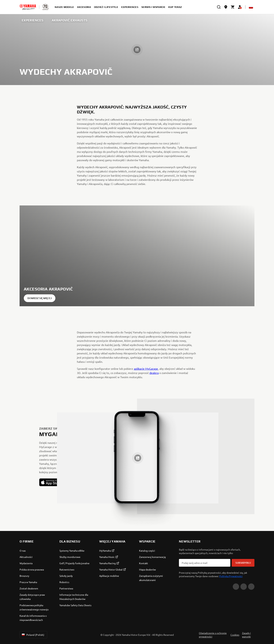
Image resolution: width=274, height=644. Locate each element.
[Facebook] (244, 587)
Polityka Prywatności (231, 576)
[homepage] (28, 7)
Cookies (235, 635)
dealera (154, 373)
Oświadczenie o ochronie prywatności (213, 635)
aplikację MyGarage (146, 369)
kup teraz (175, 7)
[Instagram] (251, 587)
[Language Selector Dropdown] (251, 7)
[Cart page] (233, 7)
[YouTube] (236, 587)
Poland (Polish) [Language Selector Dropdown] (33, 635)
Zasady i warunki (246, 635)
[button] (51, 482)
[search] (219, 7)
